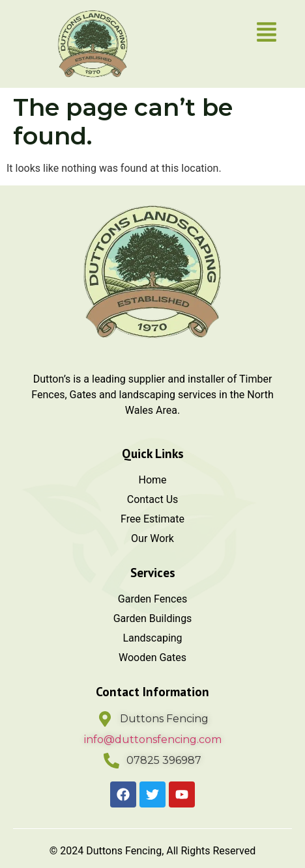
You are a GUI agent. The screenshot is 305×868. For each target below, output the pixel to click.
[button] (267, 34)
